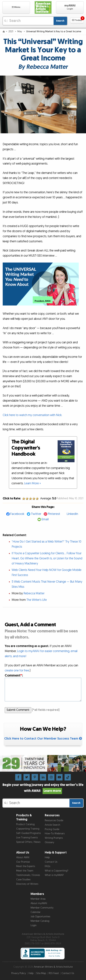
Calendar (36, 912)
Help (47, 857)
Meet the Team (25, 871)
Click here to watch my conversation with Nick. (32, 415)
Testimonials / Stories (28, 875)
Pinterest (54, 514)
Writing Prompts (54, 838)
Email (45, 519)
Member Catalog (40, 921)
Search (60, 21)
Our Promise (23, 862)
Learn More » (33, 483)
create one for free (17, 671)
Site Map (41, 973)
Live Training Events (27, 838)
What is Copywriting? (57, 871)
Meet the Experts (26, 866)
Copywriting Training (28, 829)
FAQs (47, 866)
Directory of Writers (27, 884)
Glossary (49, 842)
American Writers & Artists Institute (53, 967)
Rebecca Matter (34, 593)
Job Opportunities (40, 917)
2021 (11, 32)
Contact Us (51, 862)
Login (34, 925)
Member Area (38, 899)
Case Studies (23, 880)
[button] (16, 7)
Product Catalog (25, 824)
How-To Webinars (55, 834)
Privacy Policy (19, 973)
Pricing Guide (52, 829)
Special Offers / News (28, 842)
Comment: (14, 675)
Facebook (17, 514)
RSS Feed (54, 973)
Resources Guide (54, 820)
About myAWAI (39, 903)
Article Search (52, 825)
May (20, 32)
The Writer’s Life (37, 600)
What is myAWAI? (54, 875)
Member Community (42, 908)
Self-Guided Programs (28, 833)
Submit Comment (18, 710)
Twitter (36, 514)
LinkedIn (72, 514)
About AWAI (23, 857)
